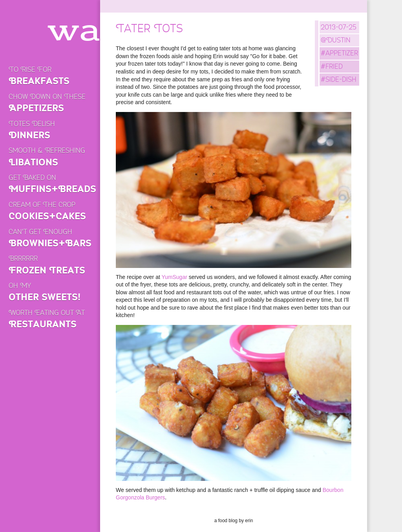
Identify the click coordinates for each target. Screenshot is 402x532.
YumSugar (174, 277)
